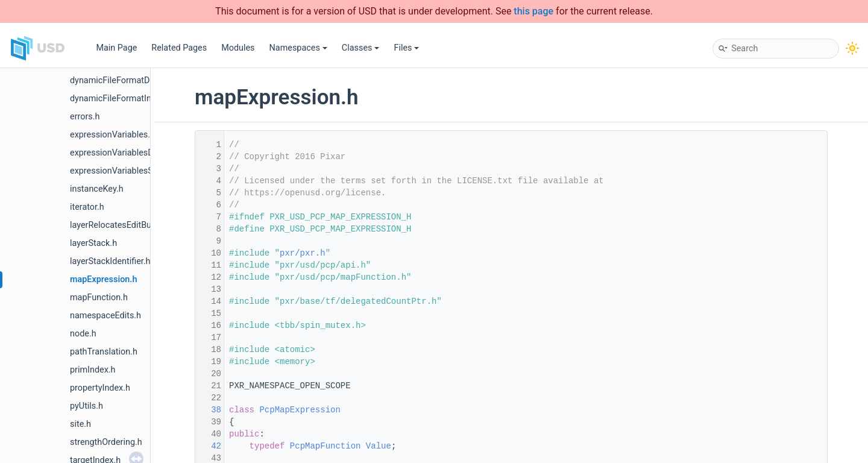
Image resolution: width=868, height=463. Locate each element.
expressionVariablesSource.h (126, 171)
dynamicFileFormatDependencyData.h (143, 80)
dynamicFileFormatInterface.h (128, 99)
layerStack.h (93, 243)
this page (533, 11)
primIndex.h (93, 370)
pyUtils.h (86, 406)
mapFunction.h (99, 298)
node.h (83, 334)
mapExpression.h (103, 279)
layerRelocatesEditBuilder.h (122, 225)
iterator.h (87, 207)
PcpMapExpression (300, 410)
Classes (361, 48)
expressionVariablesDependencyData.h (145, 153)
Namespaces (298, 48)
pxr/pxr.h (303, 253)
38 (209, 410)
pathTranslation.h (104, 352)
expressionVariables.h (112, 135)
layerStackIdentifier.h (110, 261)
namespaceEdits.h (105, 316)
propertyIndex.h (100, 388)
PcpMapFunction (325, 446)
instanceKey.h (97, 189)
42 (209, 446)
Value (379, 446)
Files (406, 48)
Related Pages (179, 48)
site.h (80, 424)
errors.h (85, 117)
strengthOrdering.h (106, 442)
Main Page (116, 48)
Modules (238, 48)
